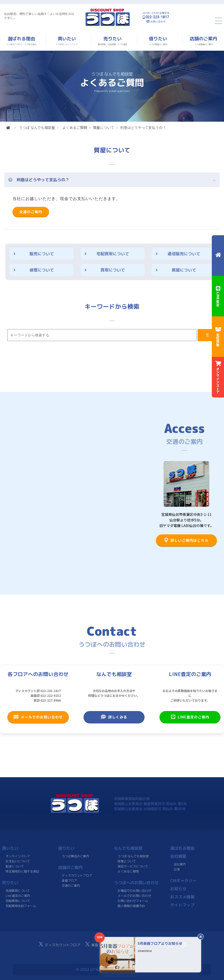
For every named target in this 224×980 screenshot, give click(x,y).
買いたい (10, 848)
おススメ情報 (182, 897)
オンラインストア (18, 856)
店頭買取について (18, 891)
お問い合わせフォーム (133, 901)
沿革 (177, 869)
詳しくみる (114, 717)
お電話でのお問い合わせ (134, 891)
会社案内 (180, 864)
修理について (42, 270)
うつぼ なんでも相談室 (37, 128)
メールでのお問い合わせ (38, 717)
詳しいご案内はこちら (186, 540)
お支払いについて (18, 861)
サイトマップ (182, 905)
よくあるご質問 (75, 128)
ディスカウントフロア (77, 875)
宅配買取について (113, 254)
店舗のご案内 (70, 867)
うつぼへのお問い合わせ (136, 883)
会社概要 (178, 856)
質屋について (104, 128)
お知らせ (178, 889)
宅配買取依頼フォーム (21, 906)
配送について (15, 866)
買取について (113, 270)
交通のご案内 (31, 212)
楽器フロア (69, 881)
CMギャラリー (183, 881)
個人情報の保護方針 (131, 906)
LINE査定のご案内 (190, 717)
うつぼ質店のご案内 (75, 856)
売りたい (10, 883)
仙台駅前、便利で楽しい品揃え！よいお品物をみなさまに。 (39, 16)
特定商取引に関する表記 (22, 871)
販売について (42, 254)
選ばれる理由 (182, 848)
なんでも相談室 (128, 848)
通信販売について (184, 254)
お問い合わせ (158, 21)
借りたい (66, 848)
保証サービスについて (133, 866)
